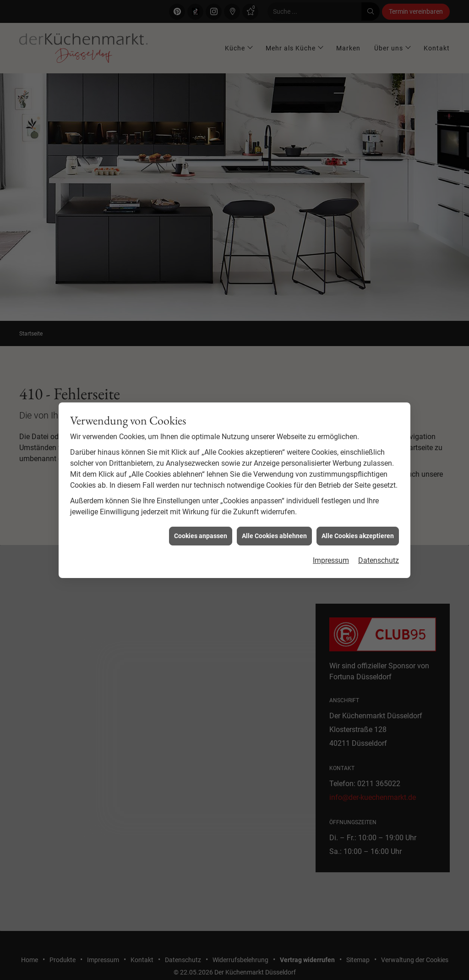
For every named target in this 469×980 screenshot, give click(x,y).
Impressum (331, 542)
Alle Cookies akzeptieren (358, 518)
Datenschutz (379, 542)
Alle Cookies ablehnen (274, 518)
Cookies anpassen (201, 518)
